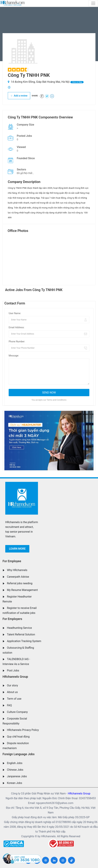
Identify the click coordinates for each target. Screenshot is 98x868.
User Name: (15, 313)
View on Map (77, 82)
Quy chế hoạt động (18, 737)
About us (12, 692)
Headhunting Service (19, 628)
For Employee (12, 561)
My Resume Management (22, 590)
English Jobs (15, 763)
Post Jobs (13, 670)
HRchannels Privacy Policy (23, 730)
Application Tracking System (24, 641)
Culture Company (17, 712)
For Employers (12, 619)
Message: (14, 356)
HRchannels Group (15, 677)
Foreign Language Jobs (19, 754)
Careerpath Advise (18, 577)
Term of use (14, 699)
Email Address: (17, 327)
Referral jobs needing (20, 583)
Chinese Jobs (15, 770)
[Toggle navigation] (93, 3)
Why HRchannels (17, 570)
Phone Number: (17, 341)
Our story (12, 685)
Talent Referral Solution (21, 634)
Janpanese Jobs (17, 776)
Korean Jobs (14, 783)
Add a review (19, 96)
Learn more (17, 549)
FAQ (9, 705)
